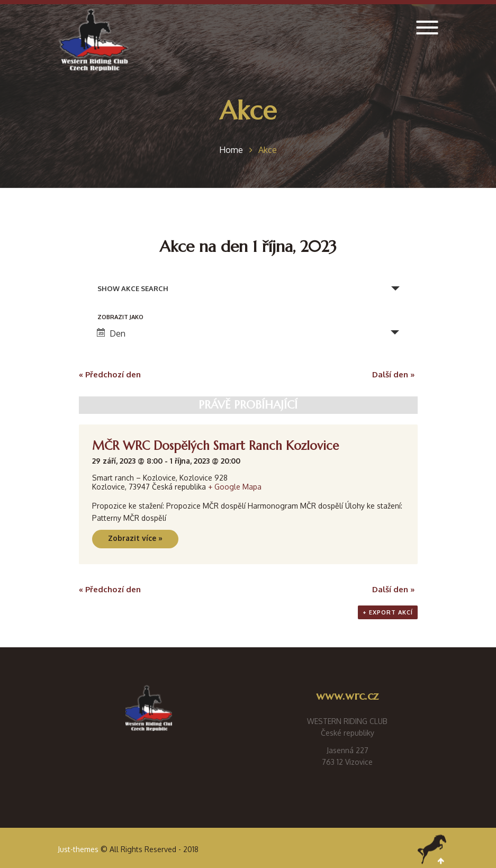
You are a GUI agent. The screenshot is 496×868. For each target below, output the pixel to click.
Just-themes (78, 849)
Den (111, 333)
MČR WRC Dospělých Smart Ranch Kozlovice (215, 446)
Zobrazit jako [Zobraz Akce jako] (120, 317)
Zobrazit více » (135, 538)
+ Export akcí (388, 612)
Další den (394, 374)
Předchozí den (110, 374)
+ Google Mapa (235, 487)
